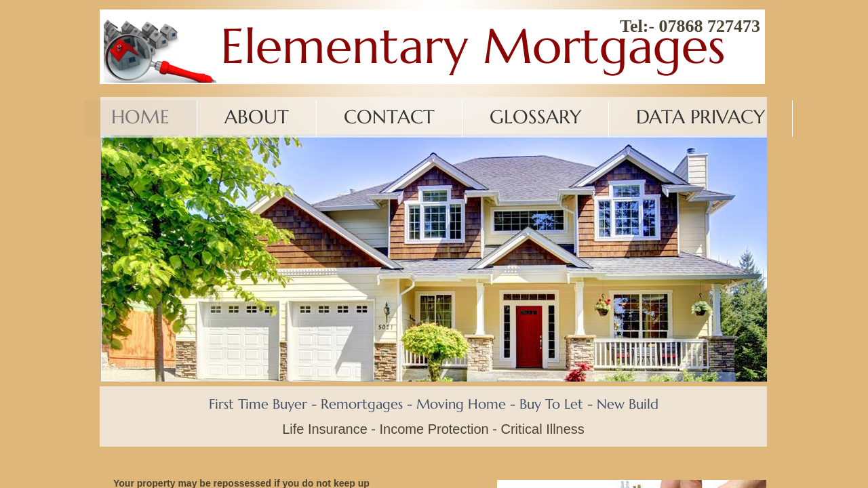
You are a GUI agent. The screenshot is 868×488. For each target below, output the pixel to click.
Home (140, 117)
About (257, 117)
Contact (389, 117)
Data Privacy (701, 117)
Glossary (535, 117)
